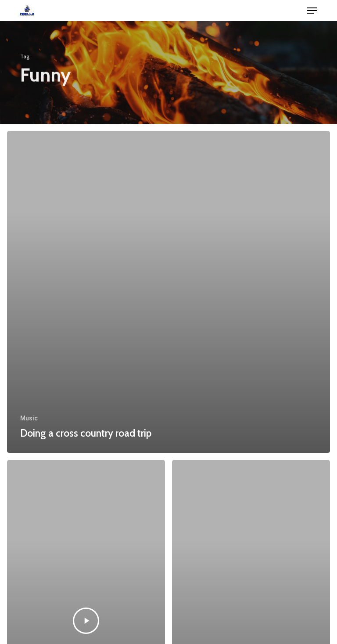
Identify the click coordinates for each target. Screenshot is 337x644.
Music (29, 418)
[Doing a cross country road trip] (168, 292)
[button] (312, 11)
